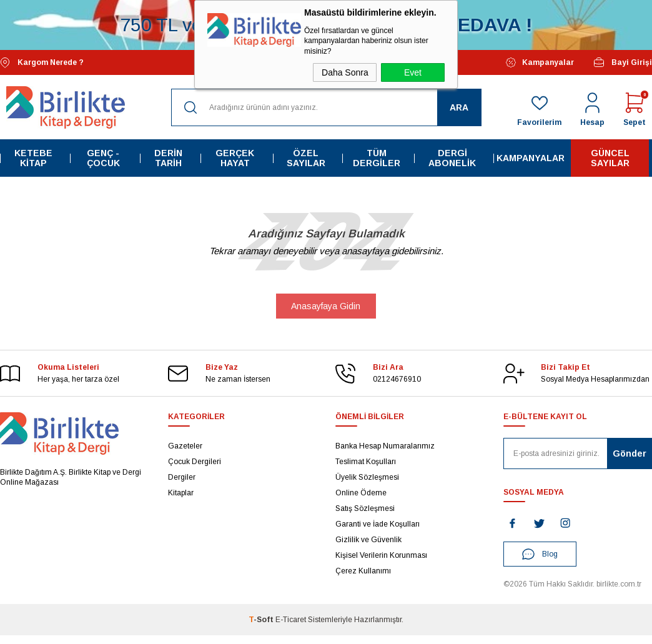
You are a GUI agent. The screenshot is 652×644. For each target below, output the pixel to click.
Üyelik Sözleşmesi (367, 477)
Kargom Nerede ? (42, 63)
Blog (540, 554)
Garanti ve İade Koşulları (378, 524)
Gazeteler (185, 446)
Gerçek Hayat (235, 158)
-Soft (262, 620)
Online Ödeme (361, 493)
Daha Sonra (345, 72)
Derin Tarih (168, 158)
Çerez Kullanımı (363, 571)
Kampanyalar (540, 62)
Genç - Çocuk (103, 158)
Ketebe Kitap (33, 158)
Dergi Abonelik (452, 158)
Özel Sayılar (306, 158)
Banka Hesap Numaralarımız (385, 446)
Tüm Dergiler (377, 158)
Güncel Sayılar (610, 158)
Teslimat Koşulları (366, 462)
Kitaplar (181, 493)
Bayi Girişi (622, 62)
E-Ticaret (291, 620)
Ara (459, 107)
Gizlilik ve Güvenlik (368, 540)
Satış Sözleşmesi (365, 508)
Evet (413, 72)
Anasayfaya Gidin (326, 306)
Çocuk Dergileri (195, 462)
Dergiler (182, 477)
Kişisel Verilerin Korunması (381, 555)
